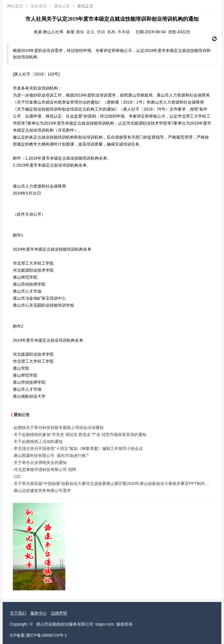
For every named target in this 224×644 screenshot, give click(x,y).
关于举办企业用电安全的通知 (40, 463)
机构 (111, 32)
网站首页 (15, 6)
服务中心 (38, 613)
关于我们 (18, 613)
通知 (80, 32)
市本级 (124, 32)
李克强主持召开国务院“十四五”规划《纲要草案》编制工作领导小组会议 (78, 448)
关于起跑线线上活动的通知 (38, 441)
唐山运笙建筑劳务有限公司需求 (42, 491)
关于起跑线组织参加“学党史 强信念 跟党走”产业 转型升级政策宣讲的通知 (80, 434)
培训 (101, 32)
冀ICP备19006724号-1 (46, 635)
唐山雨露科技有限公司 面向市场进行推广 (52, 455)
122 (17, 477)
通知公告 (62, 6)
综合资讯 (38, 6)
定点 (90, 32)
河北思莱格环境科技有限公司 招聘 (45, 470)
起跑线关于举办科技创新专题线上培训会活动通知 (59, 427)
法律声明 (59, 613)
